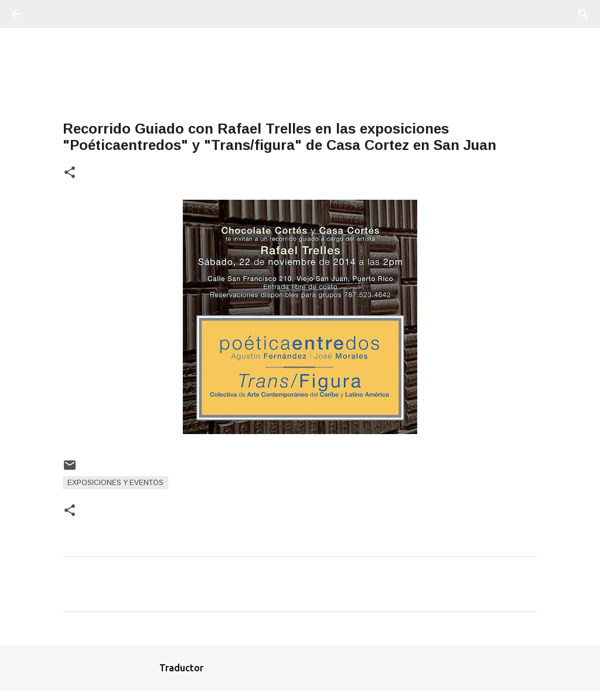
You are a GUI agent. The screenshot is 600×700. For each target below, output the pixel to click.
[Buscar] (49, 14)
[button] (70, 173)
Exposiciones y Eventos (115, 483)
